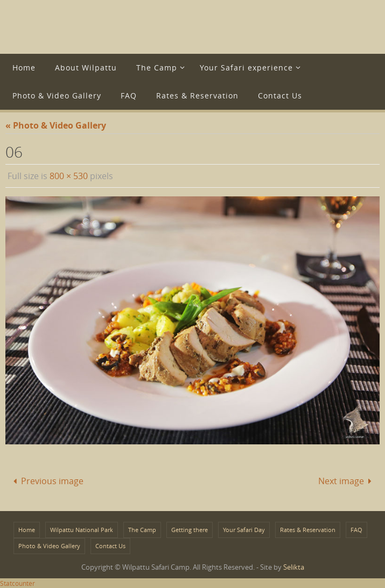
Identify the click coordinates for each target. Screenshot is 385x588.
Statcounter (17, 583)
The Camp (142, 530)
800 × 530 (69, 176)
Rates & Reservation (308, 530)
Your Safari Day (244, 530)
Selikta (294, 567)
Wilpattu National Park (82, 530)
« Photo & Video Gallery (56, 125)
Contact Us (110, 546)
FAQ (356, 530)
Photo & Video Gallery (49, 546)
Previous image (46, 481)
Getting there (190, 530)
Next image (347, 481)
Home (27, 530)
